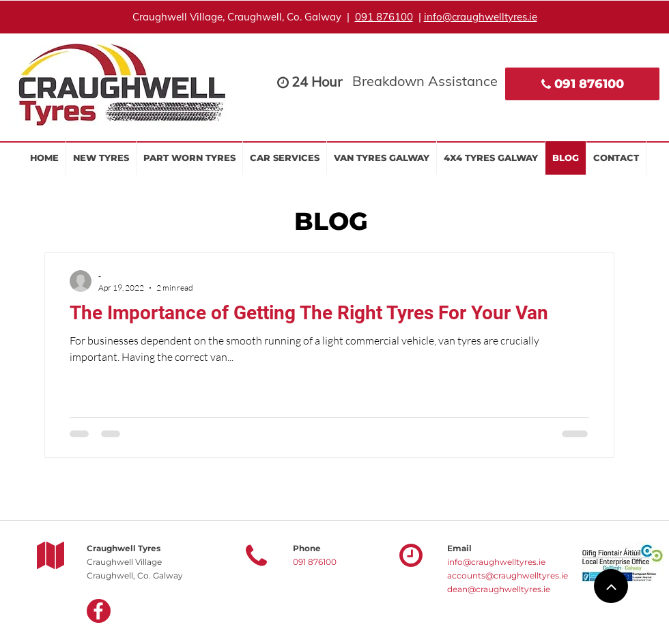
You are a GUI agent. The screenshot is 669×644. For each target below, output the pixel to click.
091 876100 (384, 17)
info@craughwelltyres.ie (481, 17)
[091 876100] (582, 84)
